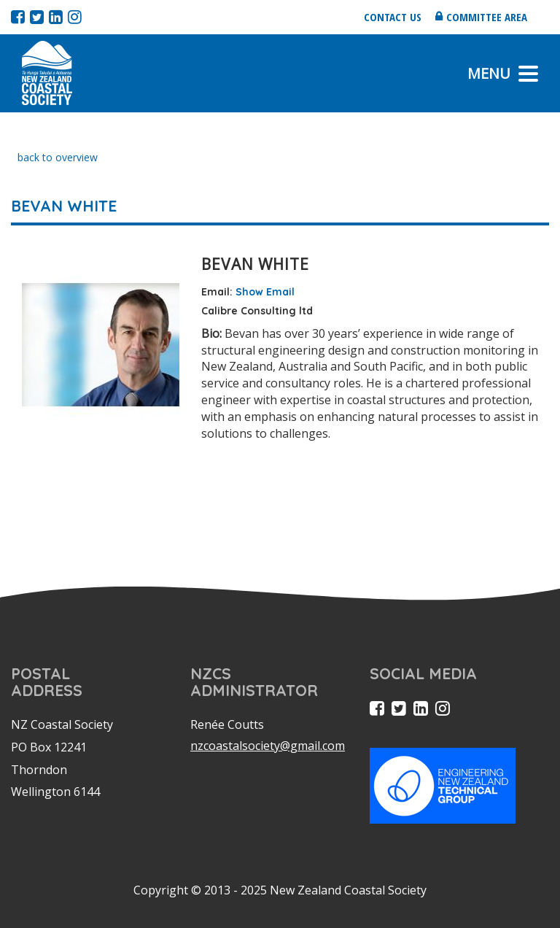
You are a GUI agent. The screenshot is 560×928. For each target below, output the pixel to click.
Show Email (265, 292)
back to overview (58, 157)
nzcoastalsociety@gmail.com (268, 746)
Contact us (393, 17)
